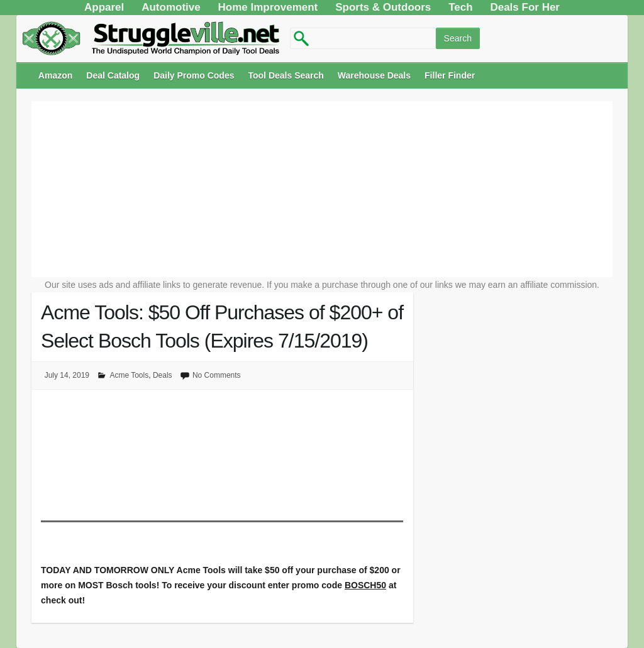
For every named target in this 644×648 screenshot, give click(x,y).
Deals (163, 375)
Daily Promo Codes (194, 75)
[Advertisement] (322, 189)
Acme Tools (129, 375)
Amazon (55, 75)
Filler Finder (450, 75)
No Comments (217, 375)
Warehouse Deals (374, 75)
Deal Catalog (113, 75)
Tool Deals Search (286, 75)
